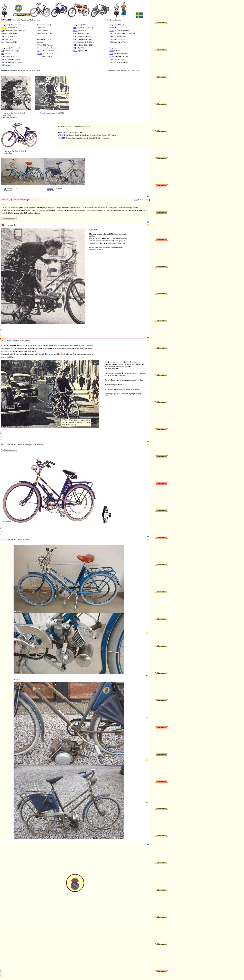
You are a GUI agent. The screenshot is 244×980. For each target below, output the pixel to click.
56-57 (3, 42)
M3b (15, 677)
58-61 (48, 25)
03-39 (111, 31)
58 (2, 59)
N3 (1, 157)
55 (2, 33)
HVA (111, 51)
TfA (133, 70)
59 (2, 65)
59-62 (111, 59)
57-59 (12, 48)
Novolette (50, 189)
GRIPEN (62, 138)
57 (2, 51)
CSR (111, 54)
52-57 (12, 25)
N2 (1, 121)
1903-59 (121, 25)
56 (2, 39)
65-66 (75, 51)
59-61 (48, 39)
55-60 (111, 56)
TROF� (62, 135)
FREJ (61, 132)
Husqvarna (7, 113)
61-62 (75, 42)
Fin (5, 189)
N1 (1, 75)
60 (38, 51)
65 (74, 48)
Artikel (42, 113)
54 (2, 31)
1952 (136, 70)
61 (74, 33)
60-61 (75, 31)
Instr (2, 54)
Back (136, 200)
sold (87, 126)
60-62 (40, 54)
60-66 (84, 25)
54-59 (111, 36)
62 (74, 45)
